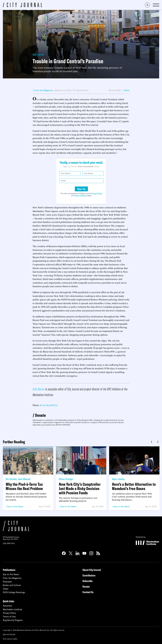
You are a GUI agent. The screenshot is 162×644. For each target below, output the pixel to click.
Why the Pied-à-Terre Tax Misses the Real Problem (24, 486)
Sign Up (81, 189)
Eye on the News (15, 506)
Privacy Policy (97, 193)
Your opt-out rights (10, 639)
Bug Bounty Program (13, 620)
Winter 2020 (115, 90)
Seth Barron (38, 54)
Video (6, 589)
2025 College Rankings (14, 592)
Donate (40, 415)
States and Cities (63, 90)
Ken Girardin (11, 479)
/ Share (126, 90)
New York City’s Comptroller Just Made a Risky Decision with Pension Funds (80, 488)
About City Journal (92, 570)
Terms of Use (9, 617)
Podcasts (7, 582)
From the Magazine (12, 578)
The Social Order (81, 90)
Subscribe (87, 581)
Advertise (7, 606)
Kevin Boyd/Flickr (49, 405)
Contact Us (88, 592)
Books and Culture (12, 585)
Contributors (89, 575)
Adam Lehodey (118, 479)
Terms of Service (81, 195)
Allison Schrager (66, 479)
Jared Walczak (24, 479)
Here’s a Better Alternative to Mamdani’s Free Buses (134, 486)
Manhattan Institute (12, 609)
